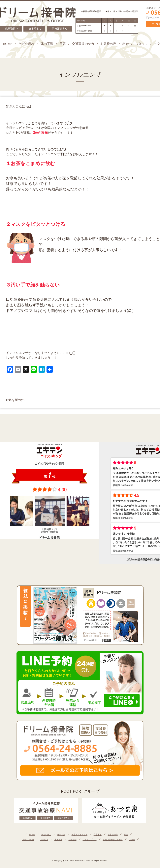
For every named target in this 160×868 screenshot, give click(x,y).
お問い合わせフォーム (113, 840)
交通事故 (98, 835)
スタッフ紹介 (28, 840)
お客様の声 (108, 44)
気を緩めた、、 (19, 400)
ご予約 (132, 840)
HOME (7, 44)
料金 (126, 44)
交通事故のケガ (83, 44)
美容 (63, 44)
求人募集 (58, 840)
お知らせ (73, 840)
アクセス (44, 840)
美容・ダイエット (80, 835)
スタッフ (141, 44)
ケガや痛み (26, 44)
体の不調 (47, 44)
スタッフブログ (90, 840)
